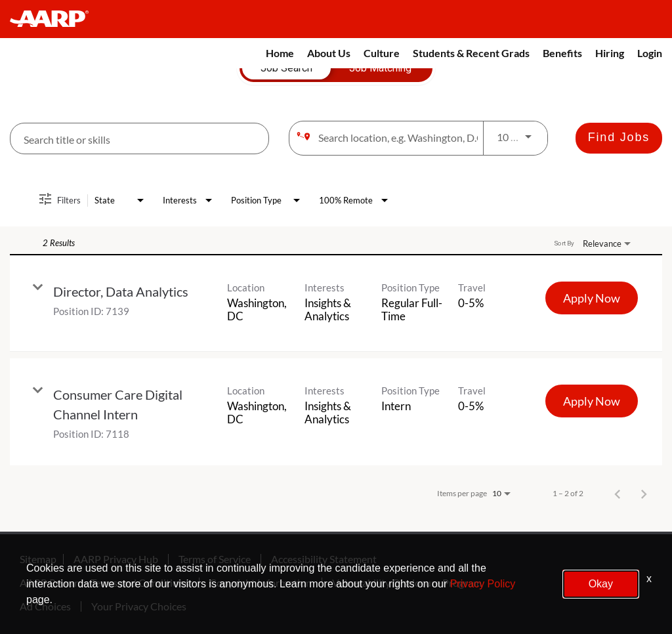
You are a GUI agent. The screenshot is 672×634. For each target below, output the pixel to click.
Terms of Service (215, 559)
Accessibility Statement (324, 559)
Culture (382, 53)
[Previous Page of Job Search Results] (618, 494)
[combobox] (139, 139)
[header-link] (55, 19)
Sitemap (38, 559)
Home (280, 53)
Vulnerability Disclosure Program (407, 583)
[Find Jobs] (619, 138)
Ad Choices (45, 606)
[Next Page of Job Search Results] (644, 494)
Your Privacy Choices (139, 606)
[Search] (619, 138)
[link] (336, 304)
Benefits (562, 53)
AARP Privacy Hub (116, 559)
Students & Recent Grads (471, 53)
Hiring (610, 53)
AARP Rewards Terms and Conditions (104, 583)
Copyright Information (261, 583)
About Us (329, 53)
